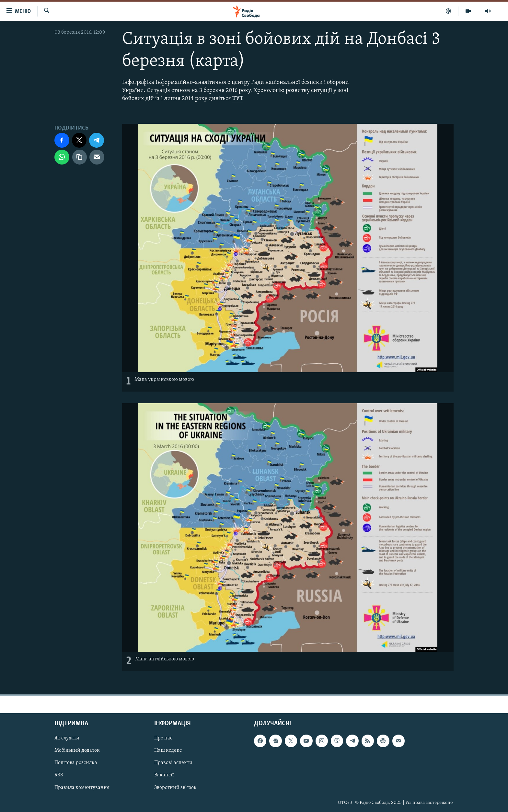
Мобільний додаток (77, 750)
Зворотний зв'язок (175, 787)
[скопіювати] (80, 157)
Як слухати (67, 738)
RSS (59, 775)
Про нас (163, 738)
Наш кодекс (168, 750)
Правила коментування (82, 787)
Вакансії (164, 775)
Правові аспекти (173, 763)
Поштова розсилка (76, 763)
